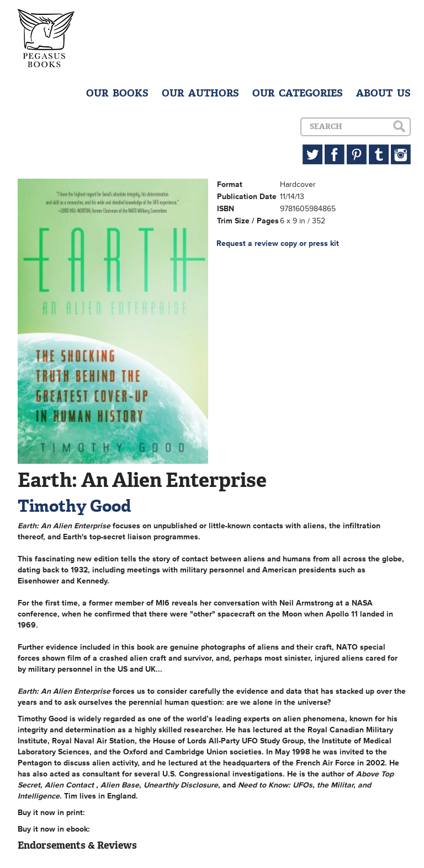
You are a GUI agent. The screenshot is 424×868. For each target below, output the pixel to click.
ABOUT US (383, 93)
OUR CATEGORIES (298, 93)
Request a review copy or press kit (278, 243)
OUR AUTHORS (200, 93)
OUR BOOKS (117, 93)
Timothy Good (74, 506)
